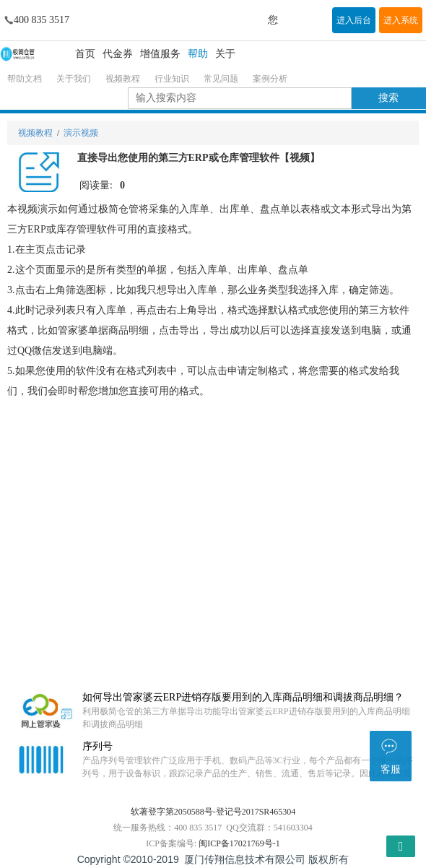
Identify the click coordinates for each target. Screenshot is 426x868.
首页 (85, 54)
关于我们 (74, 79)
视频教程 (123, 79)
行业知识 (172, 79)
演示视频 (81, 133)
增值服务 (160, 54)
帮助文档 (25, 79)
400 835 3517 (42, 20)
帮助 (198, 54)
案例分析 (270, 79)
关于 (225, 54)
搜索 (388, 98)
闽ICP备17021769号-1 (239, 843)
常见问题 (221, 79)
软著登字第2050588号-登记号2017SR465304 (213, 812)
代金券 (118, 54)
